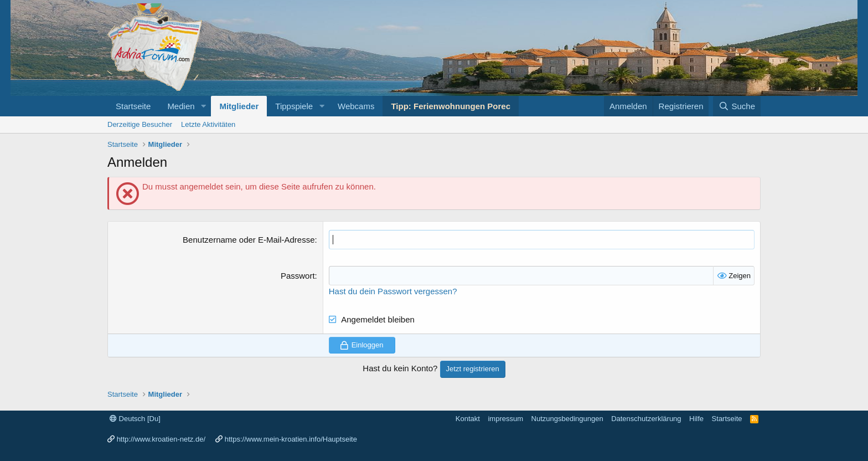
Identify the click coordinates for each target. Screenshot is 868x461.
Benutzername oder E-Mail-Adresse (249, 240)
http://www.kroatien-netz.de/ (161, 439)
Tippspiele (294, 106)
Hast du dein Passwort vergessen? (393, 291)
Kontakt (468, 419)
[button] (203, 106)
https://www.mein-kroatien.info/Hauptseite (291, 439)
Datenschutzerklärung (646, 419)
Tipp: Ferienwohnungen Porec (451, 106)
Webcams (356, 106)
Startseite (133, 106)
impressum (505, 419)
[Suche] (737, 106)
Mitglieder (239, 106)
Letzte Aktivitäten (208, 124)
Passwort (298, 276)
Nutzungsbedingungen (567, 419)
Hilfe (696, 419)
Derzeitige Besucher (140, 124)
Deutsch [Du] (135, 419)
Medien (181, 106)
